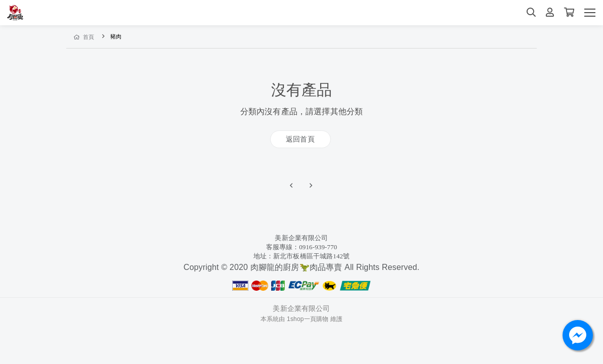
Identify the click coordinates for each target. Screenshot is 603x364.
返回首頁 (300, 139)
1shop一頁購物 (308, 319)
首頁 (84, 37)
